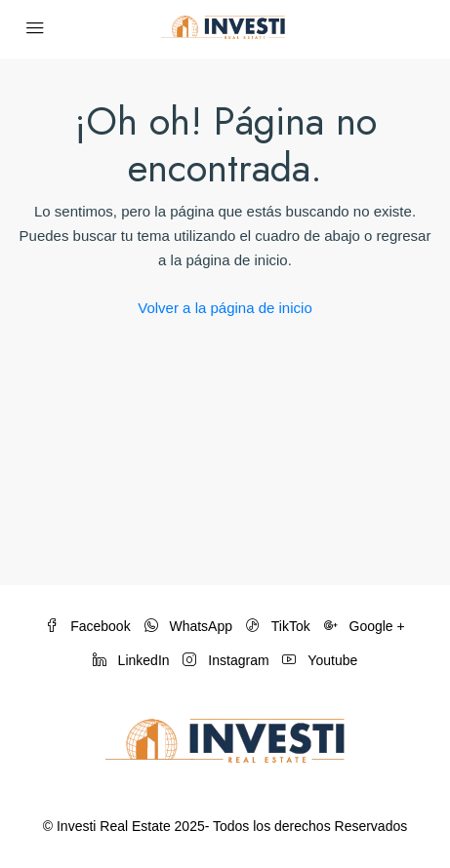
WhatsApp (188, 626)
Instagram (225, 660)
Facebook (87, 626)
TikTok (278, 626)
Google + (365, 626)
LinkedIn (131, 660)
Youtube (320, 660)
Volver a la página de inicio (225, 308)
